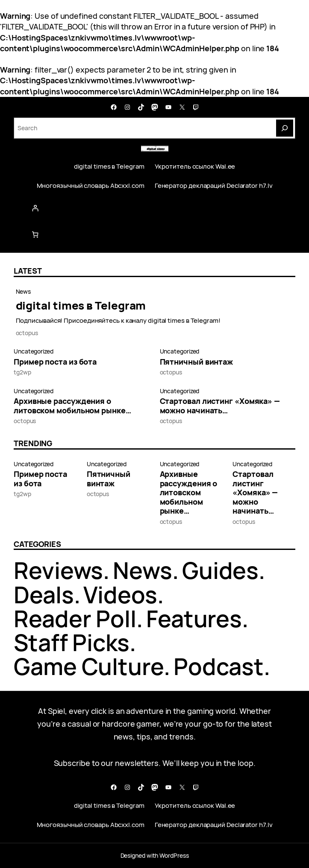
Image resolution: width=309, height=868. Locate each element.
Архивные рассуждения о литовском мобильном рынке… (72, 406)
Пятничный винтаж (197, 362)
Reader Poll (75, 618)
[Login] (154, 208)
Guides (220, 570)
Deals (44, 595)
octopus (27, 333)
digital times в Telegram (81, 305)
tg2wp (22, 372)
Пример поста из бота (55, 362)
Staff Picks (72, 642)
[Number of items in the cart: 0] (35, 234)
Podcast (219, 666)
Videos (120, 595)
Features (194, 618)
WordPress (174, 855)
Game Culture (89, 666)
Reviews (58, 570)
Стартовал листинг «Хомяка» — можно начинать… (220, 406)
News (24, 291)
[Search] (285, 128)
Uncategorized (34, 351)
